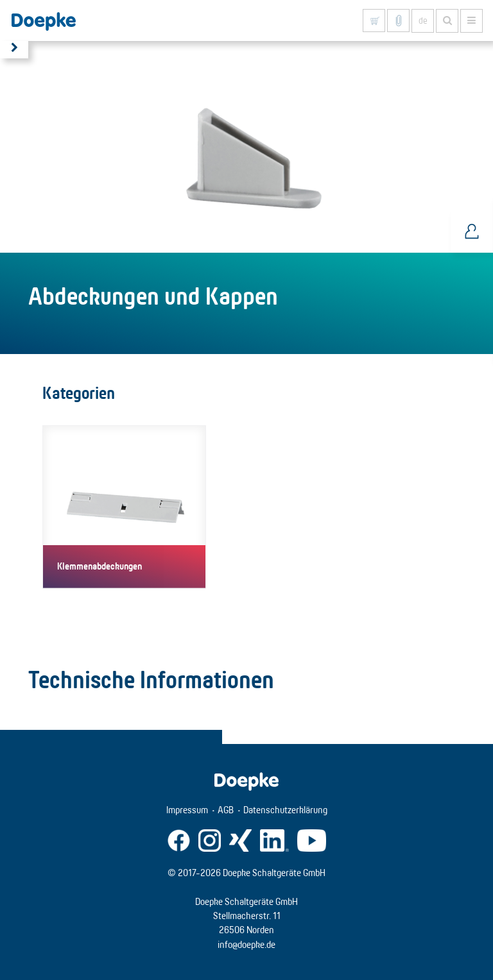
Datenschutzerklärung (285, 810)
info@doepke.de (246, 944)
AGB (226, 810)
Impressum (187, 810)
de (423, 21)
